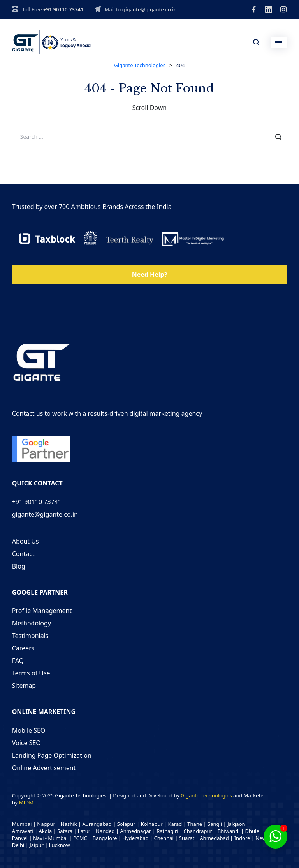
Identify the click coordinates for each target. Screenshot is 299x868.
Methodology (32, 623)
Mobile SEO (29, 730)
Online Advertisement (44, 768)
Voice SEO (26, 743)
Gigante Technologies (206, 795)
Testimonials (30, 636)
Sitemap (24, 686)
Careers (23, 648)
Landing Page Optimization (52, 755)
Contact (23, 554)
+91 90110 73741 (63, 9)
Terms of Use (31, 673)
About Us (26, 541)
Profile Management (42, 611)
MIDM (26, 802)
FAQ (18, 661)
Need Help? (150, 275)
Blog (19, 566)
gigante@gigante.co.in (149, 9)
